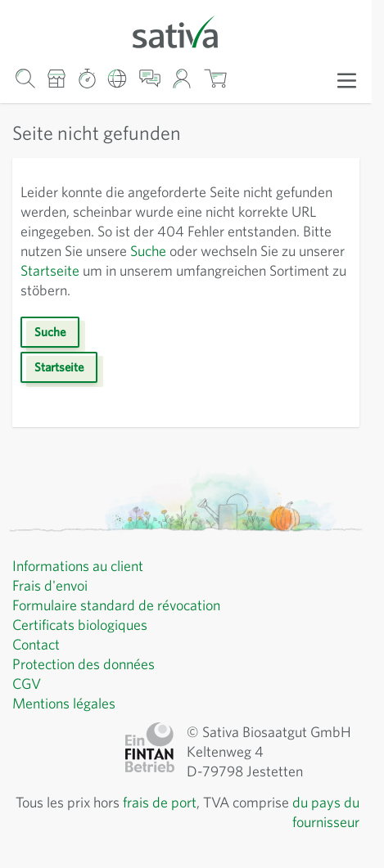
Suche (148, 251)
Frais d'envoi (50, 585)
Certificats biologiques (80, 625)
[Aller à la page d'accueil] (186, 31)
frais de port (160, 802)
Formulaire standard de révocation (116, 605)
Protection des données (84, 664)
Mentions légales (64, 703)
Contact (36, 644)
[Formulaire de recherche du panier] (25, 78)
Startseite (50, 270)
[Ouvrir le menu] (347, 79)
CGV (27, 684)
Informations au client (78, 566)
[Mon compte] (182, 78)
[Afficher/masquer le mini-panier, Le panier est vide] (215, 78)
